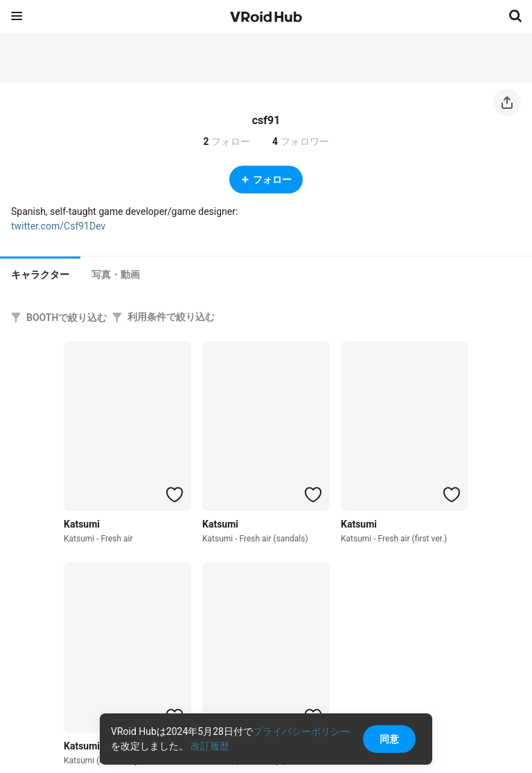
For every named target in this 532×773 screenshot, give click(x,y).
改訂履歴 (210, 746)
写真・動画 (116, 275)
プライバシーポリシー (301, 731)
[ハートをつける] (175, 494)
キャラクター (40, 275)
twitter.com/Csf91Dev (58, 226)
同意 (389, 739)
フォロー (266, 180)
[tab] (40, 273)
